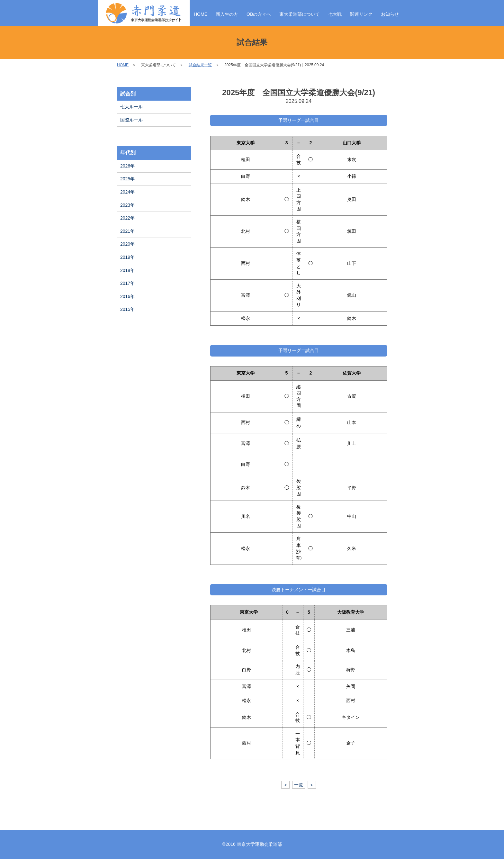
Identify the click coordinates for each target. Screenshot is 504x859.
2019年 (127, 257)
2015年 (127, 309)
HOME (201, 14)
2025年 (127, 179)
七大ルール (131, 107)
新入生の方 (227, 14)
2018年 (127, 270)
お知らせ (390, 14)
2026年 (127, 166)
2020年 (127, 244)
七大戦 (335, 14)
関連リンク (361, 14)
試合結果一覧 (200, 65)
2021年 (127, 231)
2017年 (127, 283)
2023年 (127, 205)
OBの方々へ (259, 14)
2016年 (127, 296)
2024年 (127, 192)
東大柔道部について (300, 14)
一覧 (299, 785)
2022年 (127, 218)
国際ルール (131, 120)
